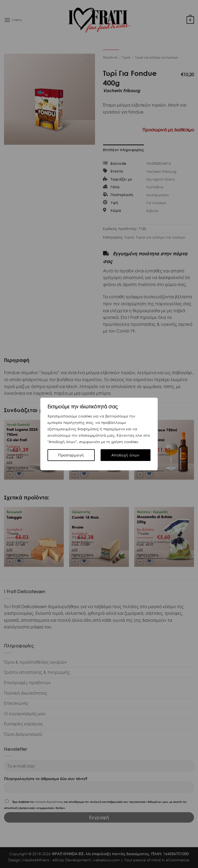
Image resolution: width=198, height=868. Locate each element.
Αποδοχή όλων (126, 455)
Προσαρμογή (71, 455)
